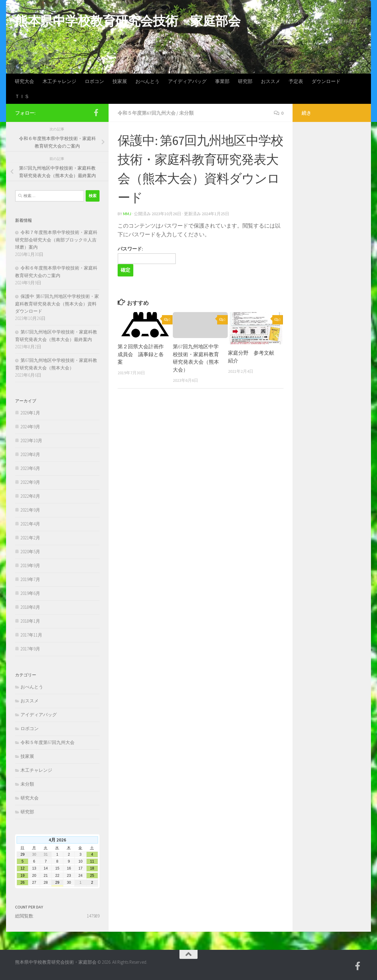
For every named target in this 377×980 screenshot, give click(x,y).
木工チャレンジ (59, 81)
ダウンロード (326, 81)
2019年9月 (30, 565)
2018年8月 (30, 607)
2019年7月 (30, 579)
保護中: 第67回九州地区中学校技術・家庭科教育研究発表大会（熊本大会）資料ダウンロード (57, 304)
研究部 (245, 81)
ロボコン (94, 81)
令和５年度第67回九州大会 (147, 113)
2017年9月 (30, 649)
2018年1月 (30, 621)
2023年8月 (30, 454)
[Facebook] (96, 113)
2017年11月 (31, 635)
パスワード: (147, 255)
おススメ (271, 81)
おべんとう (147, 81)
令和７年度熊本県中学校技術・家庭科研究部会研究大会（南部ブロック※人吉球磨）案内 (56, 240)
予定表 (296, 81)
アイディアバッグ (187, 81)
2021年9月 (30, 510)
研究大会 (24, 81)
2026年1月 (30, 413)
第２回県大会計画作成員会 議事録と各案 (141, 354)
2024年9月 (30, 427)
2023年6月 (30, 468)
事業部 (222, 81)
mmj (127, 214)
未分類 (186, 113)
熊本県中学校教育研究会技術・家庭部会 (128, 21)
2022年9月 (30, 482)
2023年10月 (31, 441)
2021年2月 (30, 538)
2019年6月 (30, 593)
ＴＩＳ (22, 96)
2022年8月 (30, 496)
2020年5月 (30, 552)
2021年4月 (30, 524)
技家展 (120, 81)
